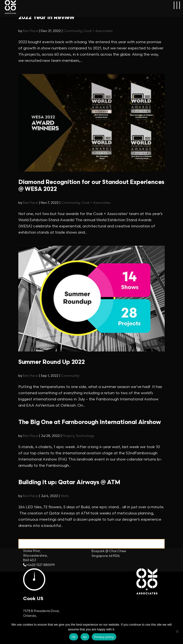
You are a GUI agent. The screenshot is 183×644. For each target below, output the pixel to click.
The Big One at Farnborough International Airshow (90, 422)
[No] (177, 631)
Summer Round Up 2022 (52, 362)
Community (72, 31)
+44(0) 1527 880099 (41, 565)
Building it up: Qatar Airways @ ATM (69, 482)
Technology (85, 436)
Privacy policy (104, 637)
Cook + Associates (98, 31)
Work (65, 496)
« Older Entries (32, 542)
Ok (74, 637)
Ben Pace (30, 31)
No (85, 637)
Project (68, 436)
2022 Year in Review (46, 17)
